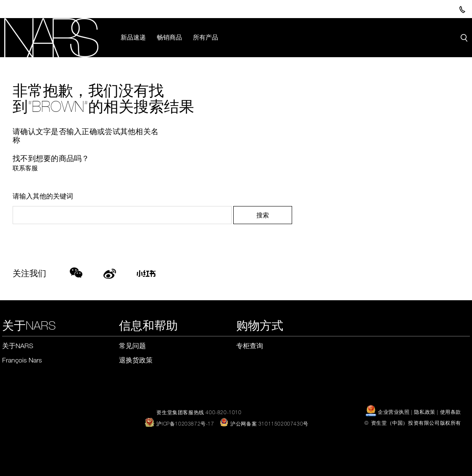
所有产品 (206, 37)
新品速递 (133, 37)
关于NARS (18, 346)
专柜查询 (250, 346)
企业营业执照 (388, 412)
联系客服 (25, 168)
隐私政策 (425, 412)
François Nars (22, 360)
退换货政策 (136, 360)
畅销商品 (169, 37)
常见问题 (132, 346)
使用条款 (451, 412)
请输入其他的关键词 (43, 196)
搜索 (263, 215)
